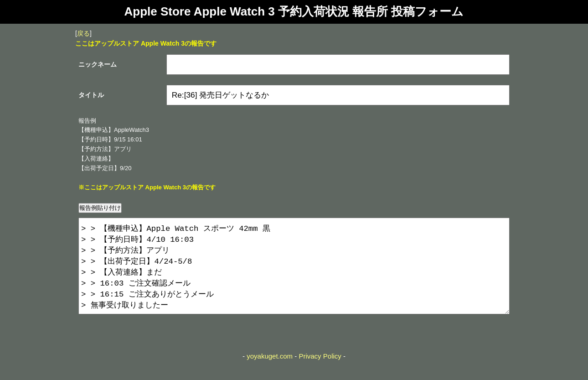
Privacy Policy (320, 374)
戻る (83, 33)
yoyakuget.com (270, 374)
